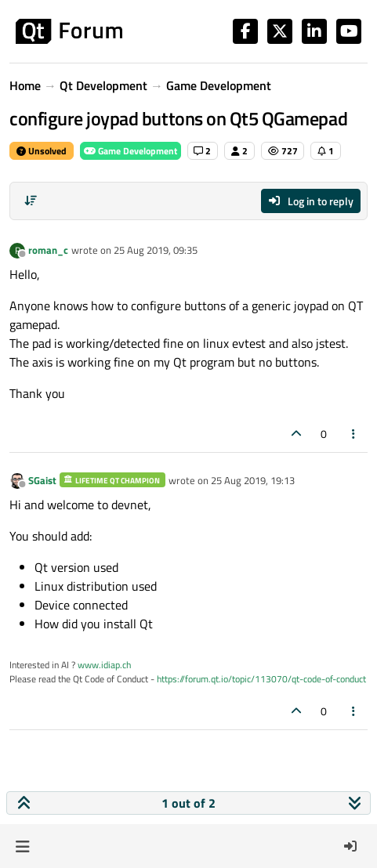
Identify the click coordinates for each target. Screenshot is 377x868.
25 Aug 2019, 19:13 (253, 480)
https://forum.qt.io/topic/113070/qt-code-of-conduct (261, 679)
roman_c (48, 250)
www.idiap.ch (104, 665)
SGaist (42, 480)
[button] (22, 846)
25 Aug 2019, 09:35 (156, 250)
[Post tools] (354, 434)
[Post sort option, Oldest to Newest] (31, 201)
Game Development (130, 151)
